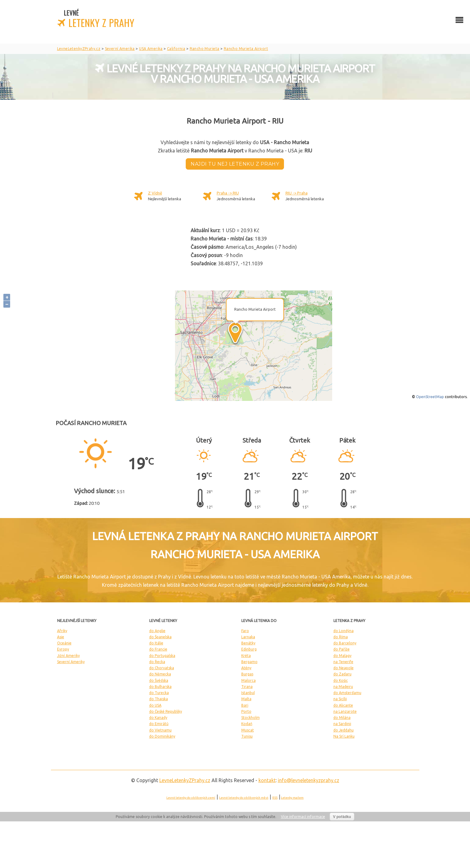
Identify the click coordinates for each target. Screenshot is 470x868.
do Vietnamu (160, 730)
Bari (245, 705)
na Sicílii (340, 699)
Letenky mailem (292, 798)
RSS (275, 798)
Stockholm (251, 718)
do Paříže (342, 649)
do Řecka (157, 662)
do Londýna (344, 631)
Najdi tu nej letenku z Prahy (235, 164)
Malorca (249, 680)
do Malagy (342, 656)
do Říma (341, 637)
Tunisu (247, 736)
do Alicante (343, 705)
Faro (245, 631)
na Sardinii (342, 724)
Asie (61, 637)
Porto (246, 711)
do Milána (342, 718)
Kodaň (247, 724)
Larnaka (248, 637)
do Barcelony (345, 643)
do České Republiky (166, 711)
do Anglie (157, 631)
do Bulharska (160, 687)
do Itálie (156, 643)
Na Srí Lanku (344, 736)
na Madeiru (343, 687)
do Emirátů (159, 724)
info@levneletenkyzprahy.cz (309, 780)
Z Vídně (155, 193)
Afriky (62, 631)
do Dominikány (162, 736)
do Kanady (158, 718)
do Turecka (159, 693)
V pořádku (342, 817)
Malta (246, 699)
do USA (155, 705)
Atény (246, 668)
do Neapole (344, 668)
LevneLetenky (185, 780)
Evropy (63, 649)
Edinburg (249, 649)
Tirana (247, 687)
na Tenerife (343, 662)
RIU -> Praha (297, 193)
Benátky (248, 643)
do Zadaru (342, 674)
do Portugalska (162, 656)
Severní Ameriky (71, 662)
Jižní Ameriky (68, 656)
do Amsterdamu (347, 693)
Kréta (246, 656)
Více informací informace (303, 817)
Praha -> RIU (228, 193)
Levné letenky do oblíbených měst (244, 798)
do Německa (160, 674)
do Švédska (159, 680)
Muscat (248, 730)
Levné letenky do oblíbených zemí (191, 798)
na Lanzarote (345, 711)
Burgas (247, 674)
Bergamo (249, 662)
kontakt (267, 780)
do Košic (341, 680)
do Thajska (159, 699)
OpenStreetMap (430, 397)
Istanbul (248, 693)
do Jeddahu (344, 730)
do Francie (158, 649)
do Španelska (160, 637)
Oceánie (64, 643)
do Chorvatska (162, 668)
